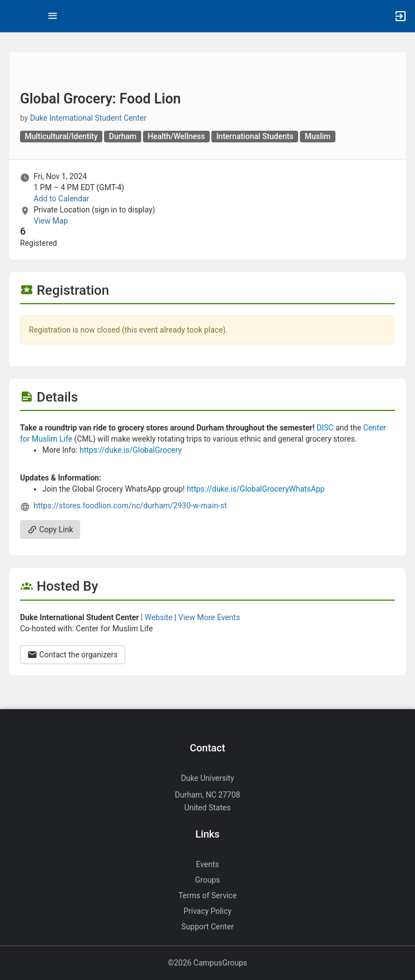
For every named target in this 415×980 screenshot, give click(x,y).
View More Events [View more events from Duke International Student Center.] (209, 617)
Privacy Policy (207, 911)
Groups (208, 880)
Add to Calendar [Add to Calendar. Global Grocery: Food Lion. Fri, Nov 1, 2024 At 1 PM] (61, 199)
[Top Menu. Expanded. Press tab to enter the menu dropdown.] (53, 16)
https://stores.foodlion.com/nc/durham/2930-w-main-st (130, 506)
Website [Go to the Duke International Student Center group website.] (159, 617)
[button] (14, 16)
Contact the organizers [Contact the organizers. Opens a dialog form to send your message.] (73, 655)
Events (207, 864)
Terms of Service (208, 895)
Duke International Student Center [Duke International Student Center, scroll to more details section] (88, 118)
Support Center (207, 927)
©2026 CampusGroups (208, 963)
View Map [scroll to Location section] (50, 221)
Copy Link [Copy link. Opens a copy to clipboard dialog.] (50, 529)
